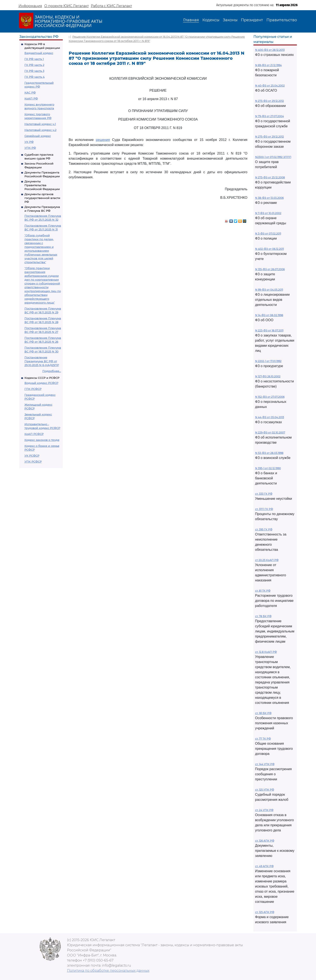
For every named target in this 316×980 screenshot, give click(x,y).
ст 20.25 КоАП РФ (267, 560)
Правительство (282, 20)
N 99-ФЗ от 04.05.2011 (269, 290)
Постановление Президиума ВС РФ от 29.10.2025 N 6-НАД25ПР (42, 361)
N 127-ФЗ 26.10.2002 (268, 376)
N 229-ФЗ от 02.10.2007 (270, 432)
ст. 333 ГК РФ (264, 494)
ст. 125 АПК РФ (265, 912)
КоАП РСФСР (34, 434)
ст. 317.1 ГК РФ (264, 509)
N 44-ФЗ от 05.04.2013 (270, 417)
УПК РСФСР (33, 462)
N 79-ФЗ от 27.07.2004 (270, 116)
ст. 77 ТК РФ (263, 739)
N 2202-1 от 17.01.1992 (268, 361)
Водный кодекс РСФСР (41, 383)
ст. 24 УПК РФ (264, 810)
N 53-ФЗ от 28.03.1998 (269, 453)
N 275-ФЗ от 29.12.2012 (270, 137)
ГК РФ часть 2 (34, 65)
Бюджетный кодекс (39, 53)
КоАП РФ (31, 98)
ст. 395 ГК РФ (264, 529)
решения (103, 140)
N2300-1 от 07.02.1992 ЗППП (273, 157)
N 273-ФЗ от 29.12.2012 (270, 101)
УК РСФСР (32, 456)
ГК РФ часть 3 (34, 71)
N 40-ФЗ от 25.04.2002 (270, 86)
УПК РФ (30, 148)
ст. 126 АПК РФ (265, 841)
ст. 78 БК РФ (263, 616)
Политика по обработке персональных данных (108, 971)
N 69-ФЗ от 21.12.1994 (268, 65)
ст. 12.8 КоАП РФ (266, 652)
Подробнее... (52, 371)
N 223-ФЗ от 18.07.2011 (269, 330)
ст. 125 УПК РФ (265, 790)
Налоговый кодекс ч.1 (40, 124)
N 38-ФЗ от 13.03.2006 (269, 198)
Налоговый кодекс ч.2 (40, 130)
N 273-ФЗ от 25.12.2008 (270, 177)
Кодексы (211, 20)
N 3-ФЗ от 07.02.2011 (268, 234)
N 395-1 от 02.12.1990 (268, 468)
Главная (191, 20)
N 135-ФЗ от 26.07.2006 (270, 269)
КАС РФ (30, 92)
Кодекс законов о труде (42, 440)
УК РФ (29, 142)
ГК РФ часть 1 (34, 59)
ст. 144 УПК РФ (265, 764)
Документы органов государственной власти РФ (42, 198)
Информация (30, 6)
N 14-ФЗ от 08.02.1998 (269, 315)
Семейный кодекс (38, 136)
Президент (252, 20)
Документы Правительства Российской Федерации (42, 185)
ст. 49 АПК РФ (264, 866)
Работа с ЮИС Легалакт (111, 6)
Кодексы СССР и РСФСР (42, 378)
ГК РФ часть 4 (35, 77)
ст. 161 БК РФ (263, 713)
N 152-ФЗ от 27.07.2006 (270, 397)
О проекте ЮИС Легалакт (66, 6)
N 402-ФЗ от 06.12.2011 (270, 249)
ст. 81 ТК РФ (263, 591)
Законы (230, 20)
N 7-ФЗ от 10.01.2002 (268, 213)
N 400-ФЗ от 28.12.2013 (270, 50)
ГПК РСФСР (33, 389)
